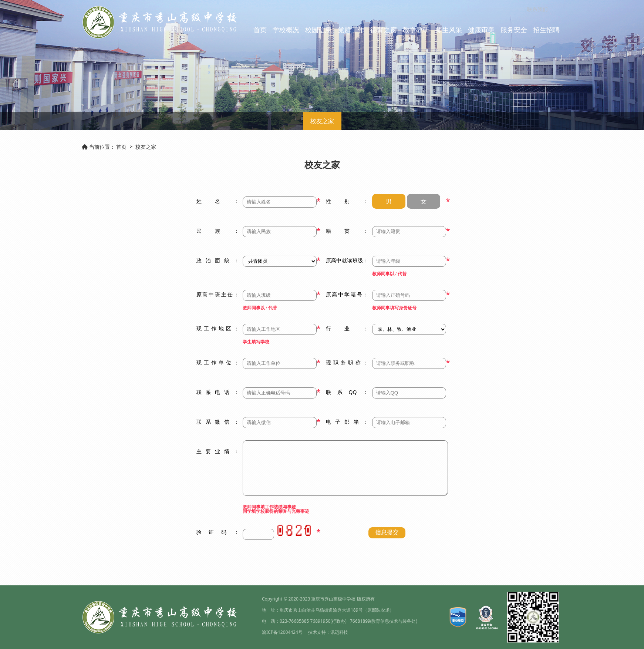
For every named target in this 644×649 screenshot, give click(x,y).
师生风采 (449, 30)
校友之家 (322, 121)
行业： (347, 328)
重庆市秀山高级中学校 (333, 599)
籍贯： (347, 231)
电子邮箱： (347, 422)
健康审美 (481, 30)
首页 (260, 30)
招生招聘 (546, 30)
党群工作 (351, 30)
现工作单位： (218, 362)
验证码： (218, 532)
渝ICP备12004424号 (282, 632)
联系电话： (218, 392)
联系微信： (218, 422)
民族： (218, 231)
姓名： (218, 201)
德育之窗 (384, 30)
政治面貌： (218, 260)
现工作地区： (218, 328)
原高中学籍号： (347, 294)
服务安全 (514, 30)
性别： (347, 201)
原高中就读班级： (347, 260)
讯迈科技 (339, 632)
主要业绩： (218, 451)
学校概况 (286, 30)
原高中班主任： (218, 294)
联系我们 (537, 9)
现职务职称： (347, 362)
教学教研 (416, 30)
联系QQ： (347, 392)
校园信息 (318, 30)
